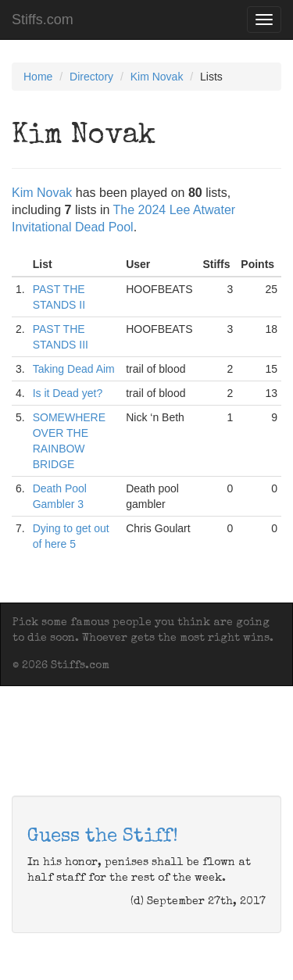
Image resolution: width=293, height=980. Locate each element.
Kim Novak (157, 77)
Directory (91, 77)
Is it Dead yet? (68, 393)
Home (38, 77)
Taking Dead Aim (74, 369)
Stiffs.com (43, 20)
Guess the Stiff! (103, 837)
